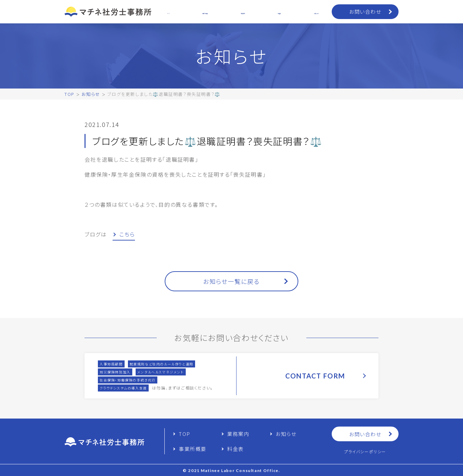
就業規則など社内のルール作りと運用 (162, 364)
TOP (69, 94)
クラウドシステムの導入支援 (123, 388)
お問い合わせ (365, 12)
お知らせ (91, 94)
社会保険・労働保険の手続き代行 (128, 380)
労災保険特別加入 (115, 372)
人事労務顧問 (111, 364)
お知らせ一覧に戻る (231, 281)
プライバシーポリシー (365, 451)
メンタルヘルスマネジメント (161, 372)
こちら (127, 234)
